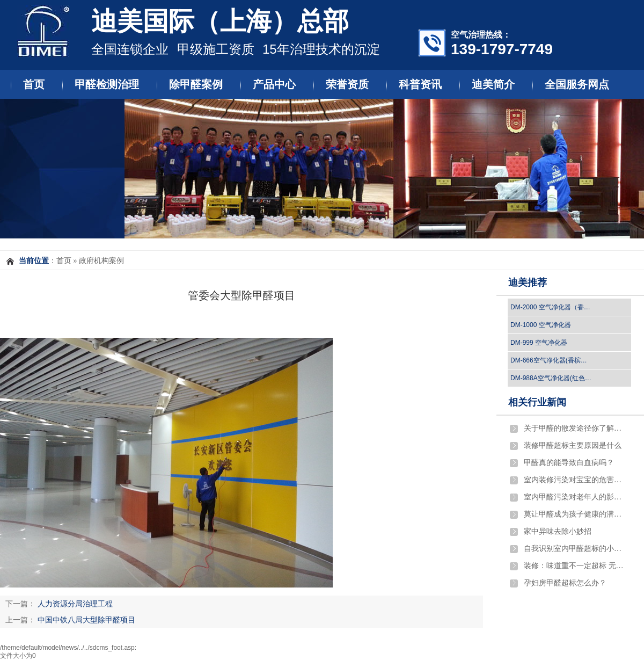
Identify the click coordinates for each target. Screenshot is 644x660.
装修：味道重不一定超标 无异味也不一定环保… (575, 566)
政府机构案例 (101, 261)
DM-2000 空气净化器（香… (550, 307)
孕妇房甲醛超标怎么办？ (565, 583)
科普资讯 (420, 84)
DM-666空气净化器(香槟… (549, 360)
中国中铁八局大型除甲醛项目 (86, 620)
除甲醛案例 (196, 84)
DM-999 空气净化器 (539, 343)
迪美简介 (493, 84)
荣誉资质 (347, 84)
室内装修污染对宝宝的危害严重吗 (575, 480)
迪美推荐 (528, 282)
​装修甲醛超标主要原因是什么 (573, 445)
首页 (34, 84)
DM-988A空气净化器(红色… (551, 378)
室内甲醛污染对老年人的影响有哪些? (575, 497)
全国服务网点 (577, 84)
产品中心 (274, 84)
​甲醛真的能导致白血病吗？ (569, 463)
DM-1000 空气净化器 (541, 325)
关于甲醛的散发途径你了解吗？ (575, 428)
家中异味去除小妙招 (558, 531)
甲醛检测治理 (107, 84)
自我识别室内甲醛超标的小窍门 (575, 549)
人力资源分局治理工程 (75, 604)
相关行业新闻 (537, 402)
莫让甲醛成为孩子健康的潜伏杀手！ (575, 514)
